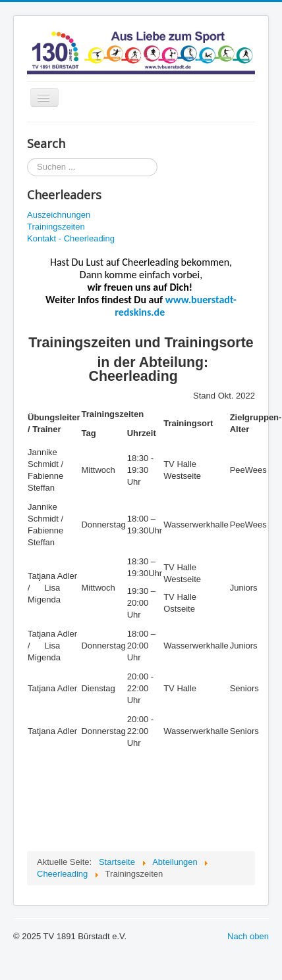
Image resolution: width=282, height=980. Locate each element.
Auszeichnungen (59, 215)
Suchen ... (27, 158)
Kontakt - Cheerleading (71, 238)
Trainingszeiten (56, 227)
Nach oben (248, 936)
